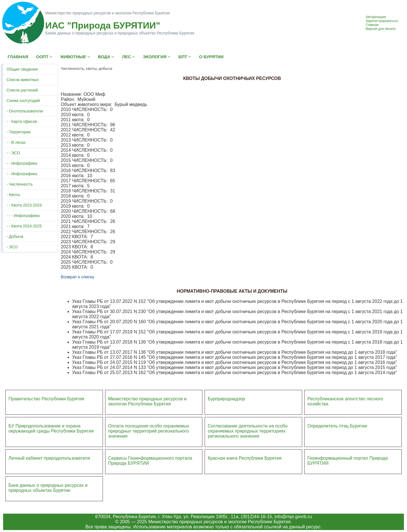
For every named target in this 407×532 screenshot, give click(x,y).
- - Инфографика (22, 163)
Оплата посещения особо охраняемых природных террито (149, 428)
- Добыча (15, 236)
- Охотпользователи (25, 111)
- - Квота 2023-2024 (24, 205)
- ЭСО (12, 247)
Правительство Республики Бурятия (46, 399)
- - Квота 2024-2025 (24, 226)
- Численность (20, 184)
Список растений (22, 90)
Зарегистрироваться (382, 21)
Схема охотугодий (23, 101)
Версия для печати (381, 29)
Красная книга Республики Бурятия (245, 458)
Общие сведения (22, 69)
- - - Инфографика (23, 216)
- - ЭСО (13, 153)
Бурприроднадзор (226, 399)
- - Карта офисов (22, 121)
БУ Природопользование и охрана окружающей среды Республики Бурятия (51, 428)
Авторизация (376, 17)
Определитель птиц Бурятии (337, 426)
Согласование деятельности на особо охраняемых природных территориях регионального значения (248, 431)
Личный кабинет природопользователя (49, 458)
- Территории (19, 132)
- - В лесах (16, 142)
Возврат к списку (77, 277)
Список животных (23, 80)
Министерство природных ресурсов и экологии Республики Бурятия (148, 401)
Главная (372, 25)
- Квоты (13, 195)
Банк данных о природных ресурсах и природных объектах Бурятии (48, 488)
